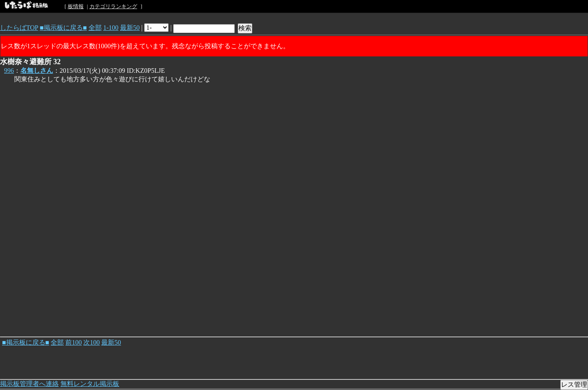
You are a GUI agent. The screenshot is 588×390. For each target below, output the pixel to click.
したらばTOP (19, 28)
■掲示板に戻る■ (63, 28)
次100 (91, 342)
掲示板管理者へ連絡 (29, 384)
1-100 (111, 28)
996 (9, 71)
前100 (73, 342)
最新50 (130, 28)
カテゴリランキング (113, 6)
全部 (95, 28)
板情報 (76, 6)
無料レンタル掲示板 (90, 384)
